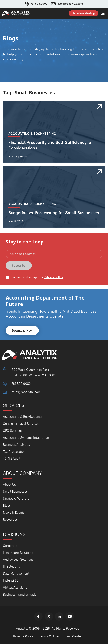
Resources (10, 520)
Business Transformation (21, 594)
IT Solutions (11, 566)
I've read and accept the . (37, 277)
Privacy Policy (54, 277)
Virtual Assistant (15, 587)
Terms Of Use (49, 636)
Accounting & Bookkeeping (22, 417)
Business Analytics (16, 445)
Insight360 (11, 580)
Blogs (7, 505)
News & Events (14, 513)
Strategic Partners (16, 498)
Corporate (10, 546)
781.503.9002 (39, 4)
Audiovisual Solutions (18, 559)
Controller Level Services (21, 424)
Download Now (22, 330)
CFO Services (13, 431)
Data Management (16, 573)
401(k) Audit (12, 458)
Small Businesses (15, 491)
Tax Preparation (14, 452)
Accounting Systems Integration (26, 438)
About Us (9, 484)
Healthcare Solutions (18, 553)
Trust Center (73, 636)
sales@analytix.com (70, 4)
